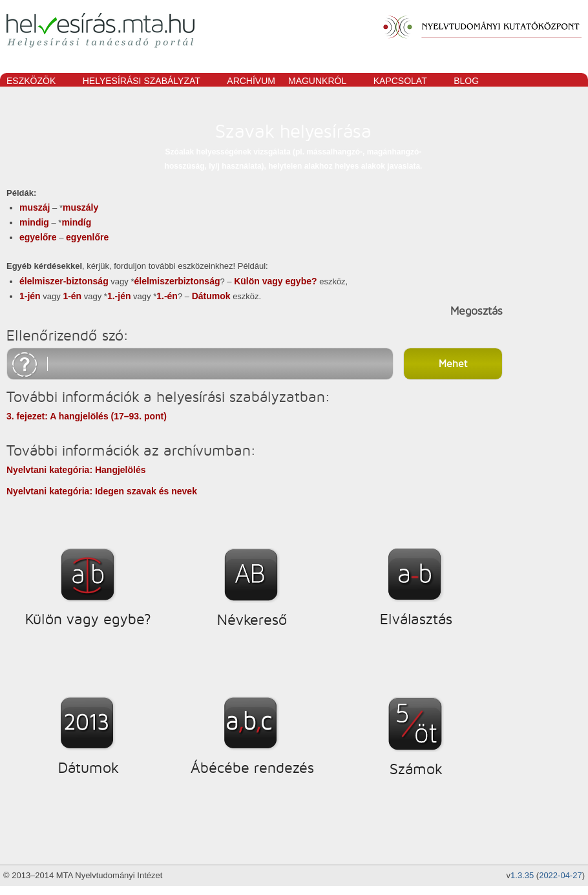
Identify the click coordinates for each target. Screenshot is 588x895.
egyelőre (38, 237)
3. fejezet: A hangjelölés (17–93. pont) (87, 416)
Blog (466, 81)
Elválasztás (416, 619)
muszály (80, 207)
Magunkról (321, 81)
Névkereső (252, 620)
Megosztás (477, 311)
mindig (34, 222)
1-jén (30, 296)
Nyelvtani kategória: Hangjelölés (76, 470)
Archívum (251, 81)
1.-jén (119, 296)
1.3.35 (522, 875)
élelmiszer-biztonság (64, 281)
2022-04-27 (561, 875)
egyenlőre (87, 237)
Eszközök (35, 81)
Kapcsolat (404, 81)
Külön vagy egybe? (275, 281)
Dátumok (211, 296)
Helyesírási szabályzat (145, 81)
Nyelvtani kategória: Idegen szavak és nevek (102, 491)
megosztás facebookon (413, 311)
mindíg (76, 222)
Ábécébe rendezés (252, 768)
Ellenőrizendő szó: (68, 335)
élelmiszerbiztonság (177, 281)
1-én (72, 296)
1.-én (167, 296)
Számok (416, 769)
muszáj (35, 207)
